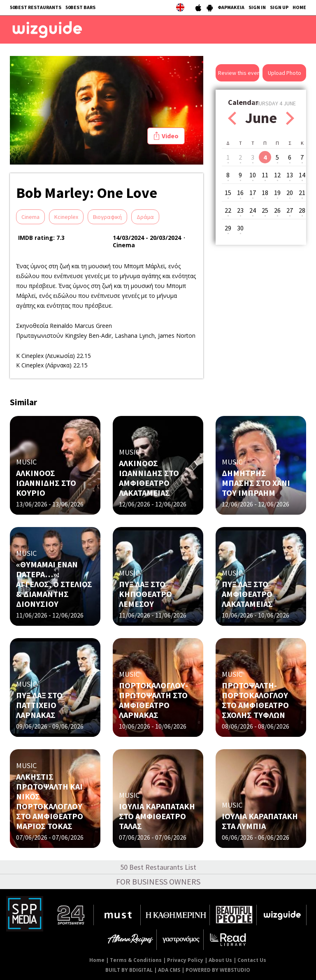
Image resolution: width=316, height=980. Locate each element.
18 (265, 193)
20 (290, 193)
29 (228, 228)
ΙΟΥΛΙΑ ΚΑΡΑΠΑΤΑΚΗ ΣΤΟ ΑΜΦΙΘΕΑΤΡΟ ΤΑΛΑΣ (157, 816)
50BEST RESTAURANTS (36, 7)
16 (240, 193)
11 (265, 175)
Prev (232, 118)
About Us (220, 960)
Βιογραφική (107, 217)
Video (170, 136)
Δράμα (145, 217)
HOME (299, 7)
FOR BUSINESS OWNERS (158, 881)
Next (290, 118)
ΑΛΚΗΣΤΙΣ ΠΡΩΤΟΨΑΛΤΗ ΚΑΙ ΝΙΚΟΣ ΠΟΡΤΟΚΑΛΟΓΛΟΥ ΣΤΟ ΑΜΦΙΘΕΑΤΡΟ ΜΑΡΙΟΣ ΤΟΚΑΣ (50, 801)
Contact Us (252, 960)
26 (277, 210)
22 (228, 210)
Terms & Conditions (136, 960)
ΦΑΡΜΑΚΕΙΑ (231, 7)
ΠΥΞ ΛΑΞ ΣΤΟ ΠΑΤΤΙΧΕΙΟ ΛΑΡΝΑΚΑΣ (39, 705)
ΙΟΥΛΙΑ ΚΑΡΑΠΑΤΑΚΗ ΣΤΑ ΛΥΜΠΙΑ (260, 821)
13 (290, 175)
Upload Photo (285, 73)
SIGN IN (257, 7)
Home (97, 960)
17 (253, 193)
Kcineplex (66, 217)
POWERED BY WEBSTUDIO (218, 970)
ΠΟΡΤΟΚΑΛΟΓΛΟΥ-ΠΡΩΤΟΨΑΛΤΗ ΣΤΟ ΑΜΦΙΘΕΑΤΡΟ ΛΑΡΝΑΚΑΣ (153, 700)
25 (265, 210)
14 (302, 175)
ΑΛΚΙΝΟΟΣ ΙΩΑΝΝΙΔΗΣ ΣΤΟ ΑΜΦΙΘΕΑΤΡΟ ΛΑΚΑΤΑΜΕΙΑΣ (149, 478)
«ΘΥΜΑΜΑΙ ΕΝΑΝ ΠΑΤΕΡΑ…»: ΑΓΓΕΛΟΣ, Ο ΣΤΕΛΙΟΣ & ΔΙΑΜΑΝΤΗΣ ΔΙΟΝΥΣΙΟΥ (54, 584)
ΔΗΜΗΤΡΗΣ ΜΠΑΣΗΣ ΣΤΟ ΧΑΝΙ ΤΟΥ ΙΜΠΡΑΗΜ (256, 483)
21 (302, 193)
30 (240, 228)
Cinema (30, 217)
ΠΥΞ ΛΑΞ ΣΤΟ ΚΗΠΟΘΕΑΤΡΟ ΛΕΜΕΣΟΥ (145, 594)
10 (253, 175)
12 (277, 175)
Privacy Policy (185, 960)
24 (253, 210)
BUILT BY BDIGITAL (129, 970)
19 (277, 193)
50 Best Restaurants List (158, 867)
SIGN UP (279, 7)
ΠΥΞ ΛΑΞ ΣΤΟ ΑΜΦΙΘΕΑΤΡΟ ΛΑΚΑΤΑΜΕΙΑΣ (247, 594)
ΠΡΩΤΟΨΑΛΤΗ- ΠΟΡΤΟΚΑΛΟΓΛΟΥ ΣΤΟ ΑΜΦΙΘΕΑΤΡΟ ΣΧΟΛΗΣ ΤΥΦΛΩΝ (255, 700)
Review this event (239, 73)
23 (240, 210)
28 (302, 210)
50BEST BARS (80, 7)
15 (228, 193)
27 (290, 210)
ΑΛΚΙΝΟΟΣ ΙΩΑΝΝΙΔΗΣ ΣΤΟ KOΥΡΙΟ (46, 483)
